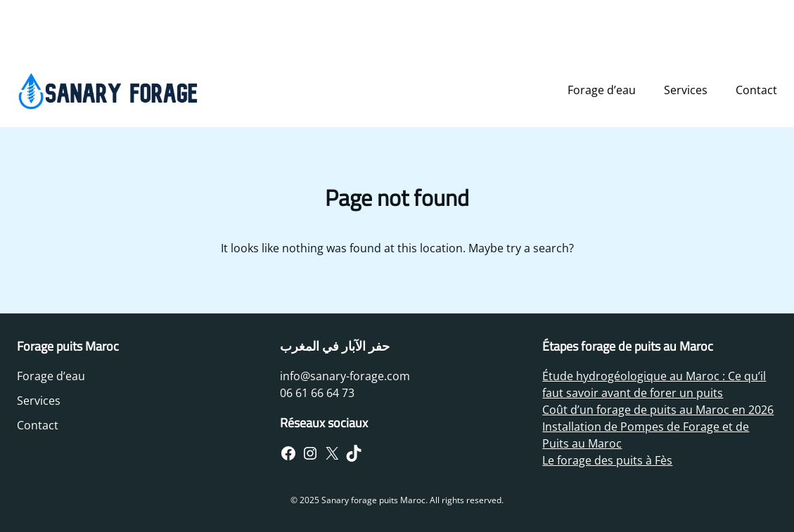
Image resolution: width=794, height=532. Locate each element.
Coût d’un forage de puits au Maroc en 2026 (658, 410)
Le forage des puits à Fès (607, 460)
